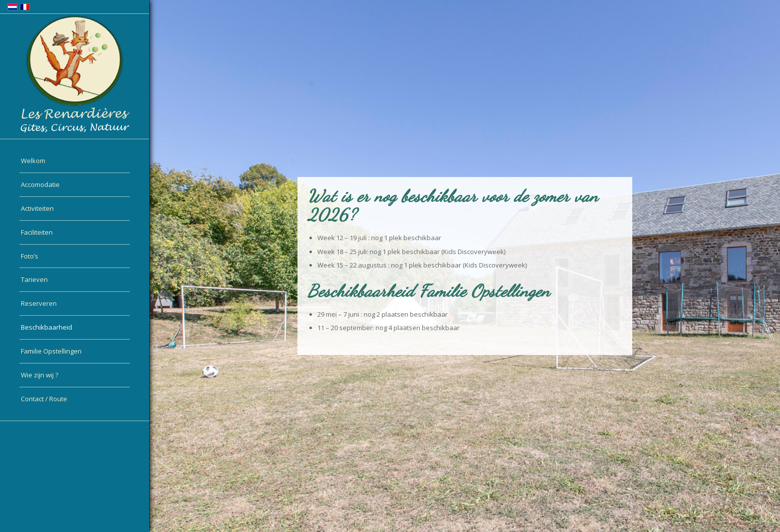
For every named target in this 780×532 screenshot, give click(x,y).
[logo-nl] (75, 74)
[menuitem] (75, 161)
